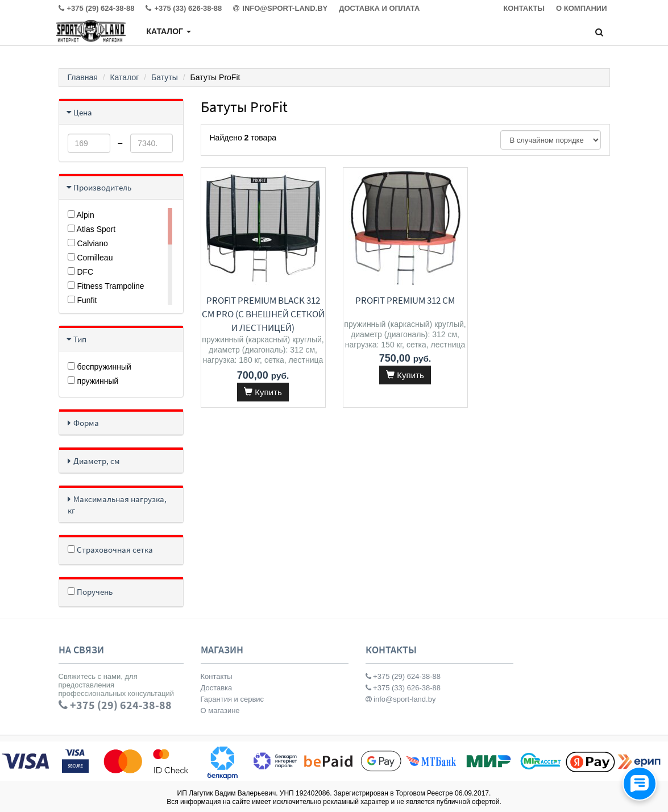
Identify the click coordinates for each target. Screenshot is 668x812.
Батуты (165, 77)
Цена (83, 112)
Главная (83, 77)
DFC (81, 272)
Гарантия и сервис (233, 699)
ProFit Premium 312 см (405, 300)
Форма (86, 423)
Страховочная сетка (110, 550)
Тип (80, 339)
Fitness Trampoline (106, 286)
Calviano (88, 243)
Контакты (217, 676)
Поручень (90, 592)
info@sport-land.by (401, 699)
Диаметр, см (97, 461)
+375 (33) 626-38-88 (403, 688)
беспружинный (99, 367)
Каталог (168, 31)
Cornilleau (90, 258)
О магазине (220, 710)
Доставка (217, 688)
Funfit (82, 300)
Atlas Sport (92, 229)
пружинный (93, 381)
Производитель (102, 187)
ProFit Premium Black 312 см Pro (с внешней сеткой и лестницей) (263, 314)
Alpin (81, 215)
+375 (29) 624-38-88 (403, 676)
